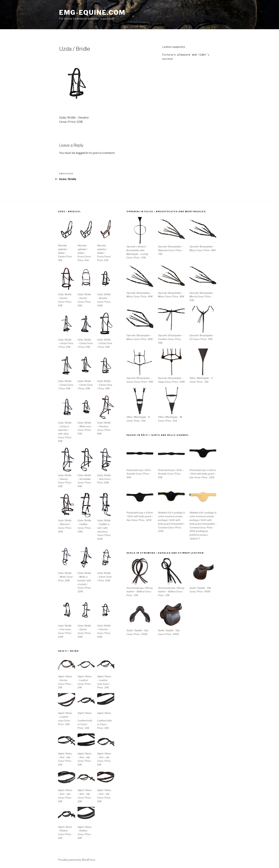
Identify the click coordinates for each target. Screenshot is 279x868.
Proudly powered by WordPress (77, 860)
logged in (82, 153)
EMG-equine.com (92, 12)
